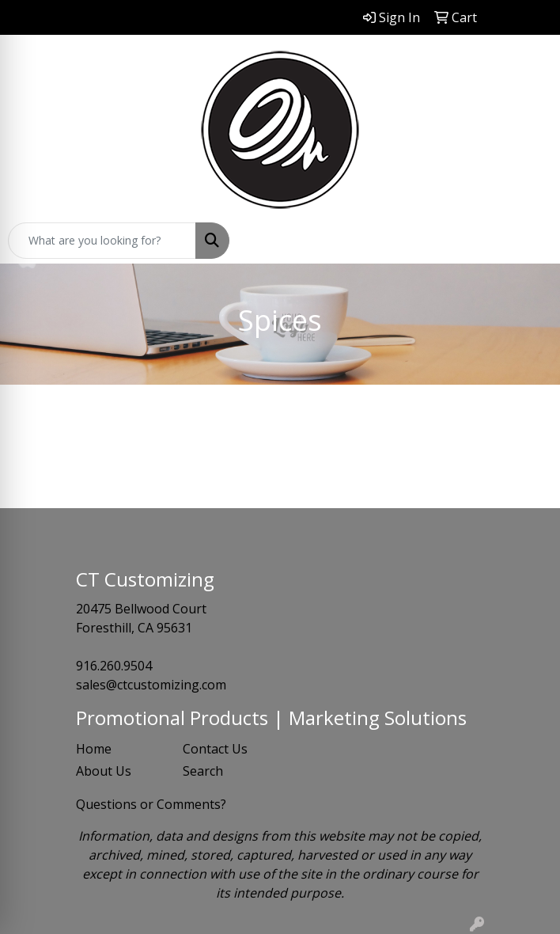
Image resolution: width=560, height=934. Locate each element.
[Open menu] (528, 241)
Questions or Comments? (151, 804)
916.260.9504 (114, 666)
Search (203, 771)
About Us (104, 771)
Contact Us (215, 749)
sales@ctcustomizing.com (151, 685)
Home (94, 749)
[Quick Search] (102, 241)
